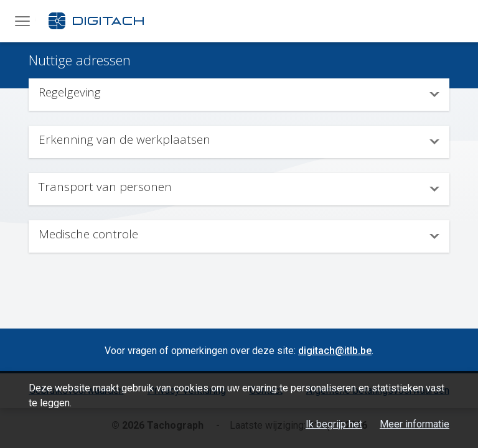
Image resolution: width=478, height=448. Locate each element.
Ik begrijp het (334, 424)
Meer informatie (415, 424)
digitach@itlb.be (335, 351)
